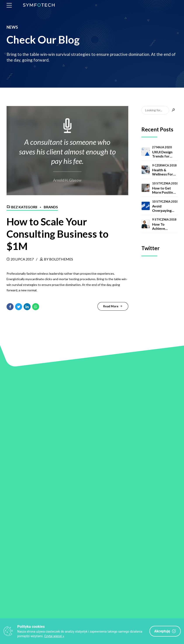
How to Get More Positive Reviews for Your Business (164, 190)
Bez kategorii (24, 207)
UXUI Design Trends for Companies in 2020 (163, 154)
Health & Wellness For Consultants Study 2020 (163, 172)
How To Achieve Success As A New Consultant (162, 226)
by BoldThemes (58, 259)
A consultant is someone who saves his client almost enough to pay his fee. (67, 151)
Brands (51, 207)
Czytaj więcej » (54, 636)
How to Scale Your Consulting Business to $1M (60, 234)
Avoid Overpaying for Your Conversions (162, 208)
